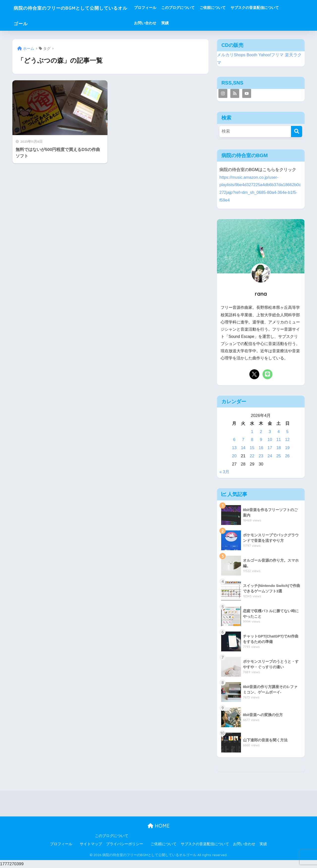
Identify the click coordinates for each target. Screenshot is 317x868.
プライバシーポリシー (125, 844)
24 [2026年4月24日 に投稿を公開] (270, 456)
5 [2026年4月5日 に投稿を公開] (287, 432)
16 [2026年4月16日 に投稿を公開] (261, 448)
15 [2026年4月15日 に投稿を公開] (252, 448)
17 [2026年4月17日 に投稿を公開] (270, 448)
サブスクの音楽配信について (273, 8)
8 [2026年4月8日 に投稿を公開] (252, 440)
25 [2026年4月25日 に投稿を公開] (278, 456)
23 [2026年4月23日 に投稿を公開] (261, 456)
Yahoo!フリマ (271, 55)
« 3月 (224, 472)
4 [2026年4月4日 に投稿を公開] (278, 432)
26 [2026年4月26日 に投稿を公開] (287, 456)
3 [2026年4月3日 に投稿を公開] (270, 432)
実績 (184, 23)
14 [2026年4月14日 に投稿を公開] (243, 448)
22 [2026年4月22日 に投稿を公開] (252, 456)
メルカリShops (231, 55)
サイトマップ (91, 844)
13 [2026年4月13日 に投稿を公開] (234, 448)
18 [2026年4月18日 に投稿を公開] (278, 448)
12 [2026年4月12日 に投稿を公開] (287, 440)
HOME (159, 826)
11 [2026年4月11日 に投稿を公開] (278, 440)
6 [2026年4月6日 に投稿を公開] (234, 440)
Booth (252, 55)
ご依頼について (231, 8)
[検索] (297, 131)
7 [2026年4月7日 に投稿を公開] (243, 440)
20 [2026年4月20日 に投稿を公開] (234, 456)
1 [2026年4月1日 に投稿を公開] (252, 432)
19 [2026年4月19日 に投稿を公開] (287, 448)
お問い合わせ (164, 23)
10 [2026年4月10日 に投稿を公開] (270, 440)
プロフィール (164, 8)
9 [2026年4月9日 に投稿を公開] (261, 440)
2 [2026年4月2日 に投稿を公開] (261, 432)
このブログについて (197, 8)
